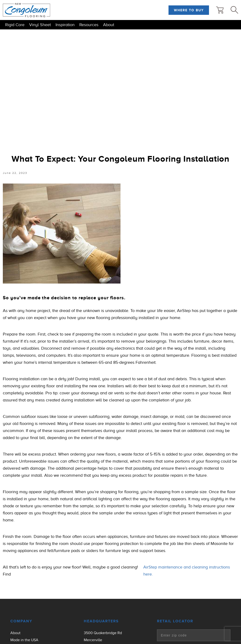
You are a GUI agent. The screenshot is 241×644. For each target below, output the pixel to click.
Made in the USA (24, 640)
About (109, 25)
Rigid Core (15, 25)
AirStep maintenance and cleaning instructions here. (187, 571)
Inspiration (65, 25)
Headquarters (101, 621)
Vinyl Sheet (40, 25)
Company (21, 621)
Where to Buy (189, 10)
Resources (89, 25)
